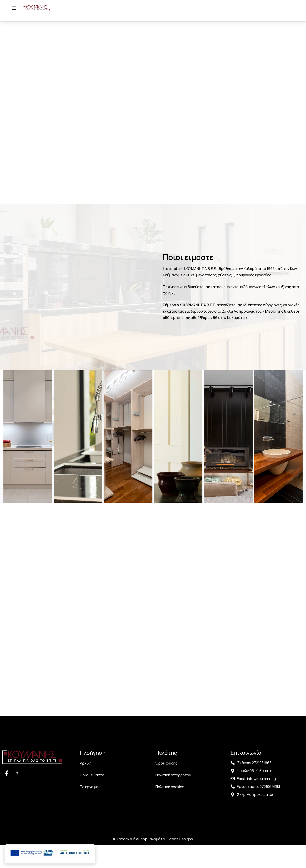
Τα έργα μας (90, 809)
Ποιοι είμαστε (92, 798)
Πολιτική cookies (170, 809)
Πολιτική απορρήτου (173, 798)
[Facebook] (7, 796)
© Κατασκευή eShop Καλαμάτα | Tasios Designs (153, 862)
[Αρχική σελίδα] (40, 13)
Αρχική (86, 786)
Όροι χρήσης (166, 786)
